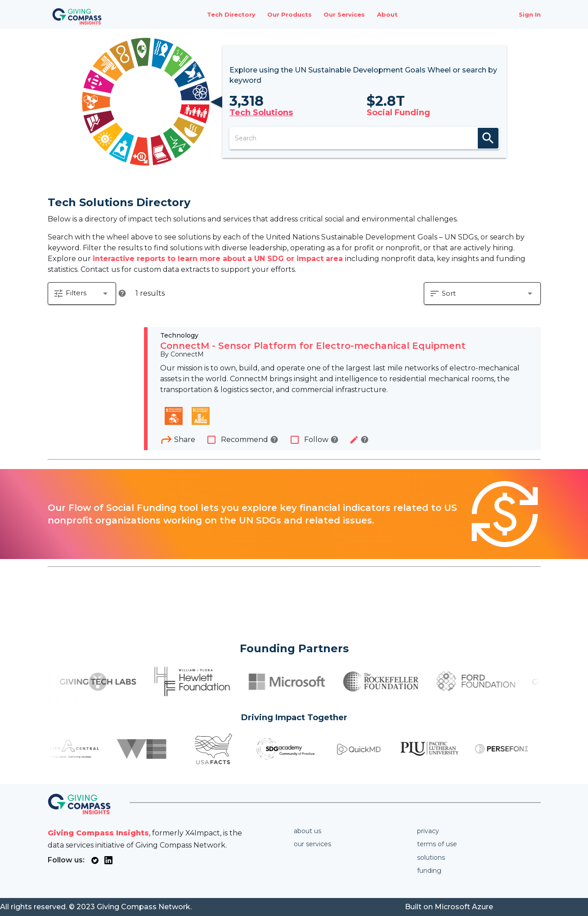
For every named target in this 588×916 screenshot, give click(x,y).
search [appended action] (488, 138)
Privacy (428, 831)
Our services (312, 844)
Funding (429, 871)
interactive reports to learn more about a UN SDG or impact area (219, 259)
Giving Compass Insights (98, 833)
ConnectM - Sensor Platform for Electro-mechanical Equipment (313, 346)
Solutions (431, 857)
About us (307, 831)
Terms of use (437, 844)
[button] (82, 293)
